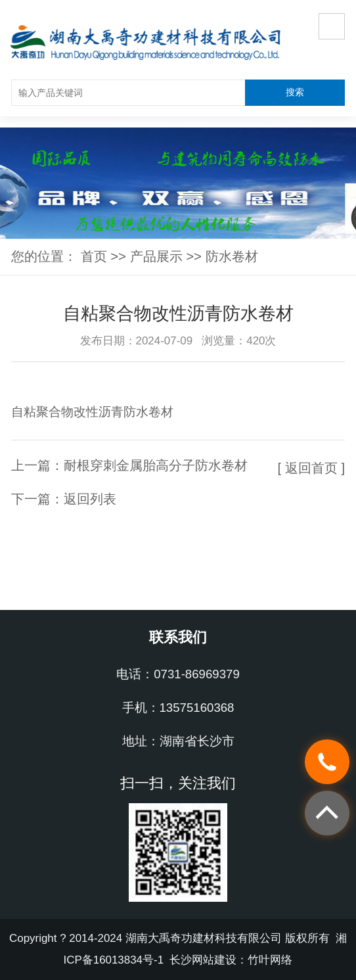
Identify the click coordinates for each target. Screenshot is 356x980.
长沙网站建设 (203, 960)
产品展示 (156, 256)
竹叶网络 (270, 960)
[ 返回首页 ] (311, 468)
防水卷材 (232, 256)
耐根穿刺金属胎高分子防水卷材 (156, 465)
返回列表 (90, 499)
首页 (94, 256)
